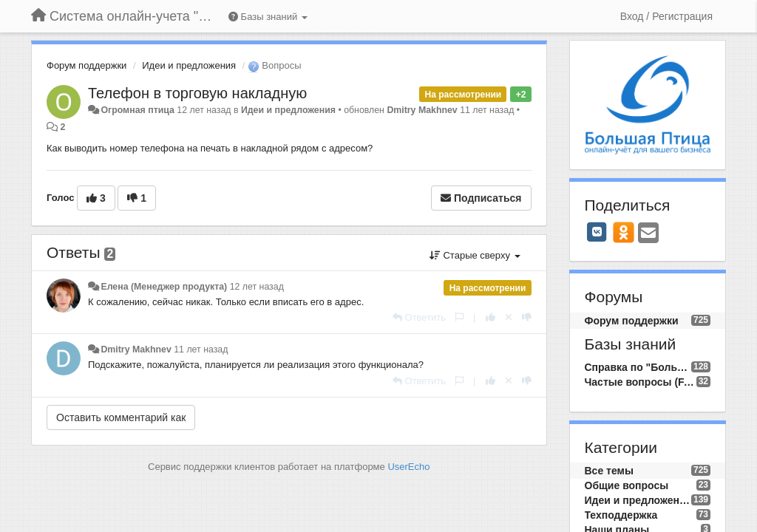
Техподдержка (621, 515)
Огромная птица (137, 110)
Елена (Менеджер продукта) (164, 287)
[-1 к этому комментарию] (527, 317)
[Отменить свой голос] (509, 317)
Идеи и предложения (189, 65)
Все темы (609, 471)
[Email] (648, 234)
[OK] (624, 232)
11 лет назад (201, 349)
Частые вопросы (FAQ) (641, 382)
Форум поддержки (86, 65)
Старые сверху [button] (475, 255)
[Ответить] (419, 317)
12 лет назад (257, 287)
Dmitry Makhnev (422, 110)
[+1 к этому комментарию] (490, 317)
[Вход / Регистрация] (666, 16)
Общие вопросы (627, 485)
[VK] (597, 232)
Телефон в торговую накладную (197, 93)
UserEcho (408, 467)
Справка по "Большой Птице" (638, 367)
